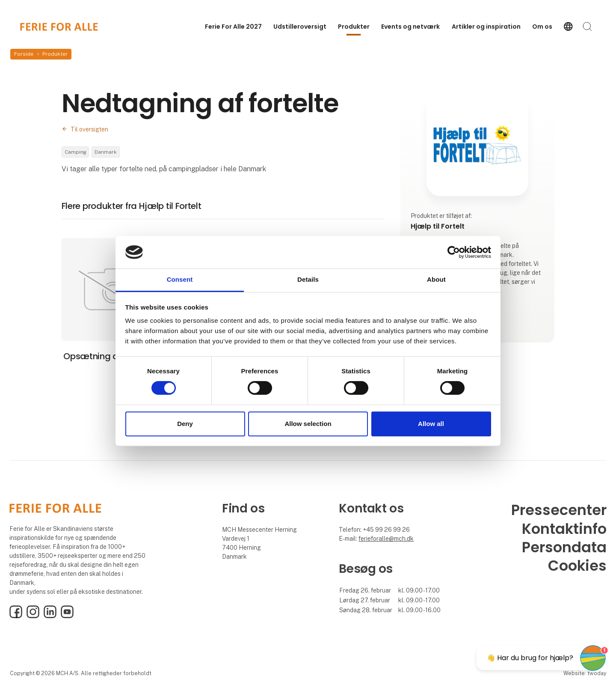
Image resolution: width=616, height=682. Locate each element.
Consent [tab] (180, 280)
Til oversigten (89, 129)
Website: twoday (585, 674)
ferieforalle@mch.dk (386, 539)
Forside (24, 54)
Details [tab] (308, 280)
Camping (76, 152)
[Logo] (59, 27)
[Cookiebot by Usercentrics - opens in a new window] (454, 252)
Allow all (431, 424)
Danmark (108, 152)
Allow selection (308, 424)
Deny (185, 424)
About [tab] (436, 280)
